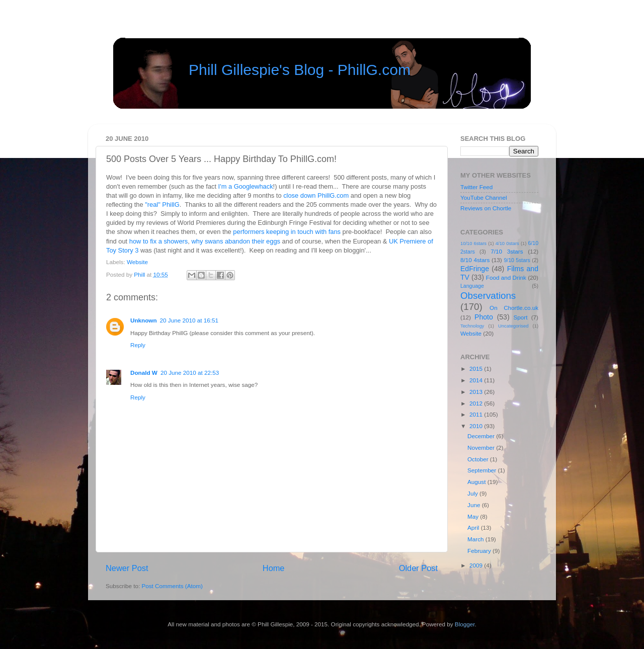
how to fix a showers (159, 241)
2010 (477, 426)
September (482, 470)
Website (137, 262)
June (475, 505)
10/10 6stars (473, 244)
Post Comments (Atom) (172, 586)
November (482, 448)
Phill (140, 274)
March (476, 539)
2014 (477, 380)
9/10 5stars (517, 260)
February (480, 551)
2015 (477, 369)
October (479, 459)
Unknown (144, 320)
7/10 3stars (507, 251)
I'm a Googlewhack (246, 186)
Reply (138, 345)
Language (472, 286)
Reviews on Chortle (486, 208)
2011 (477, 414)
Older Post (418, 568)
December (482, 436)
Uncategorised (513, 326)
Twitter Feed (476, 187)
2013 (477, 392)
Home (274, 568)
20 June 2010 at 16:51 (189, 320)
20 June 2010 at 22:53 (190, 373)
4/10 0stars (507, 244)
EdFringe (475, 269)
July (473, 493)
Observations (488, 296)
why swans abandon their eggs (236, 241)
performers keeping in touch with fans (287, 232)
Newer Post (127, 568)
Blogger (465, 624)
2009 (477, 565)
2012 (477, 403)
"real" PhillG (162, 205)
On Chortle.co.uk (514, 308)
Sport (521, 317)
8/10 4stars (475, 260)
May (474, 516)
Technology (472, 326)
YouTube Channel (484, 197)
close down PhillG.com (316, 195)
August (477, 482)
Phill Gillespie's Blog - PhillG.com (300, 70)
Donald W (144, 373)
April (474, 528)
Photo (484, 317)
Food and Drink (506, 277)
